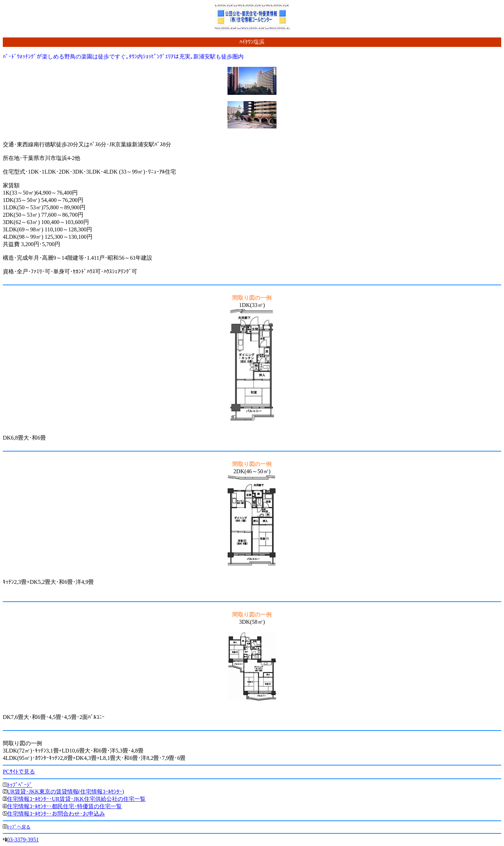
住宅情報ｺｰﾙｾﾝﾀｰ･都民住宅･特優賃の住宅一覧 (64, 806)
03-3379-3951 (23, 840)
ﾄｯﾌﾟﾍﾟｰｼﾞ (20, 785)
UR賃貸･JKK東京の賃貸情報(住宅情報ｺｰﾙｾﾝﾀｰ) (65, 792)
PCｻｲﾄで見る (19, 772)
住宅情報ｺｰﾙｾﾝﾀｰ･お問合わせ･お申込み (56, 814)
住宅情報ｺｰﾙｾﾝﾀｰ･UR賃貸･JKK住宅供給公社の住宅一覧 (76, 799)
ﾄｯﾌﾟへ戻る (19, 827)
